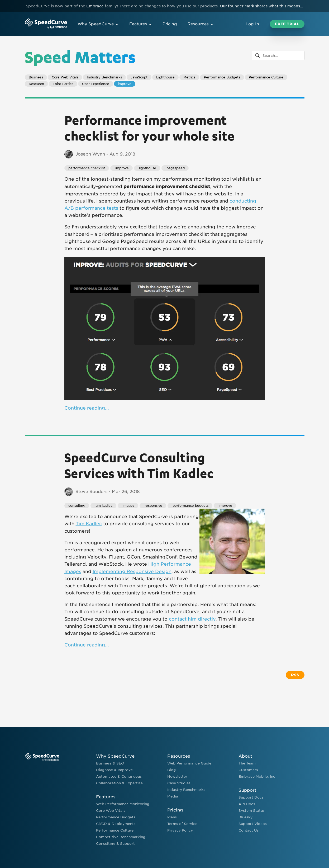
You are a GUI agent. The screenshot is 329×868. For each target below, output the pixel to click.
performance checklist (87, 168)
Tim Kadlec (89, 524)
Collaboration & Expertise (119, 783)
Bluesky (245, 817)
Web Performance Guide (189, 763)
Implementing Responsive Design (132, 571)
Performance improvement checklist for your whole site (149, 128)
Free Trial (287, 24)
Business (36, 77)
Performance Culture (266, 77)
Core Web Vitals (65, 77)
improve (125, 84)
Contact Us (249, 830)
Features (141, 24)
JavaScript (139, 77)
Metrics (189, 77)
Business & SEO (110, 763)
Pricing (170, 24)
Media (173, 796)
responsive (153, 506)
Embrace (95, 6)
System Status (252, 811)
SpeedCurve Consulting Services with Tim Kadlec (139, 465)
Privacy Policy (180, 830)
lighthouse (147, 168)
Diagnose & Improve (114, 770)
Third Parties (63, 84)
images (128, 506)
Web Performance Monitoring (123, 804)
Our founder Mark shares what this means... (261, 6)
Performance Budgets (222, 77)
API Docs (247, 804)
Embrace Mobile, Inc (257, 776)
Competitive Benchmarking (121, 837)
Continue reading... (87, 408)
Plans (172, 817)
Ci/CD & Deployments (116, 824)
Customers (248, 770)
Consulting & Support (115, 844)
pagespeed (175, 168)
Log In (252, 24)
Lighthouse (165, 77)
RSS (295, 675)
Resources (201, 24)
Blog (171, 770)
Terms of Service (182, 824)
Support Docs (251, 797)
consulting (77, 506)
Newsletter (177, 776)
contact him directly (192, 619)
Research (36, 84)
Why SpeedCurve (98, 24)
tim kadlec (103, 506)
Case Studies (179, 783)
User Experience (96, 84)
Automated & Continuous (119, 776)
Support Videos (253, 824)
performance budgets (190, 506)
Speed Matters (80, 57)
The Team (247, 763)
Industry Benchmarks (104, 77)
